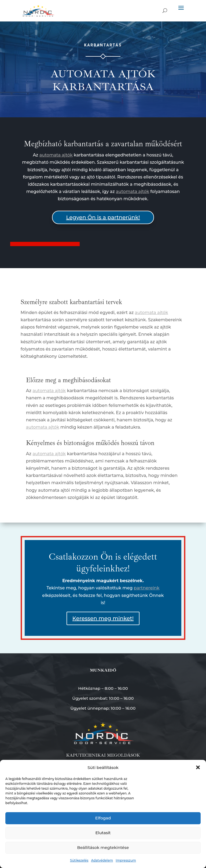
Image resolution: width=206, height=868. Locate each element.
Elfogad (103, 818)
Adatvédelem (102, 860)
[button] (198, 767)
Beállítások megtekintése (103, 847)
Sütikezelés (79, 860)
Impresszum (126, 860)
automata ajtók (56, 155)
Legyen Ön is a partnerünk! (103, 217)
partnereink (147, 588)
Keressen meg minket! (103, 618)
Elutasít (103, 833)
